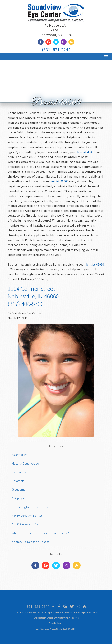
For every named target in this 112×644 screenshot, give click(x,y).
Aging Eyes (19, 498)
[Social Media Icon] (59, 606)
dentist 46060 (86, 152)
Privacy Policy (91, 613)
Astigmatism (20, 455)
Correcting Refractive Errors (30, 507)
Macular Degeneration (26, 463)
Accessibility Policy (74, 613)
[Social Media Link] (42, 42)
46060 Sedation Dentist (27, 516)
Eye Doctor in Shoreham (45, 618)
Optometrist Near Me (68, 618)
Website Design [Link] (56, 623)
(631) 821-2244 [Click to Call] (56, 50)
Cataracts (18, 481)
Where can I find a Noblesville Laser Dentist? (40, 533)
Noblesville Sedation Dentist (30, 542)
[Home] (56, 17)
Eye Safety (19, 472)
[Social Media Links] (35, 565)
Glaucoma (19, 489)
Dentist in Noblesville (26, 524)
